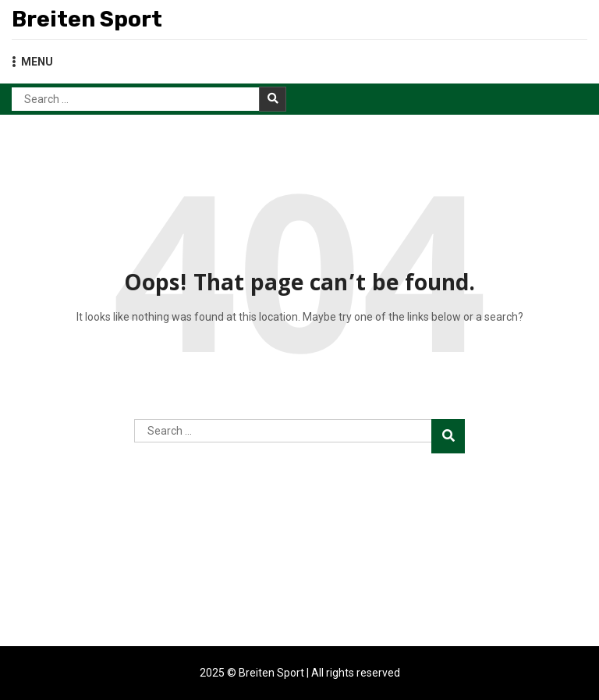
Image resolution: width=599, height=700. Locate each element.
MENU (32, 62)
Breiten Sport (87, 19)
